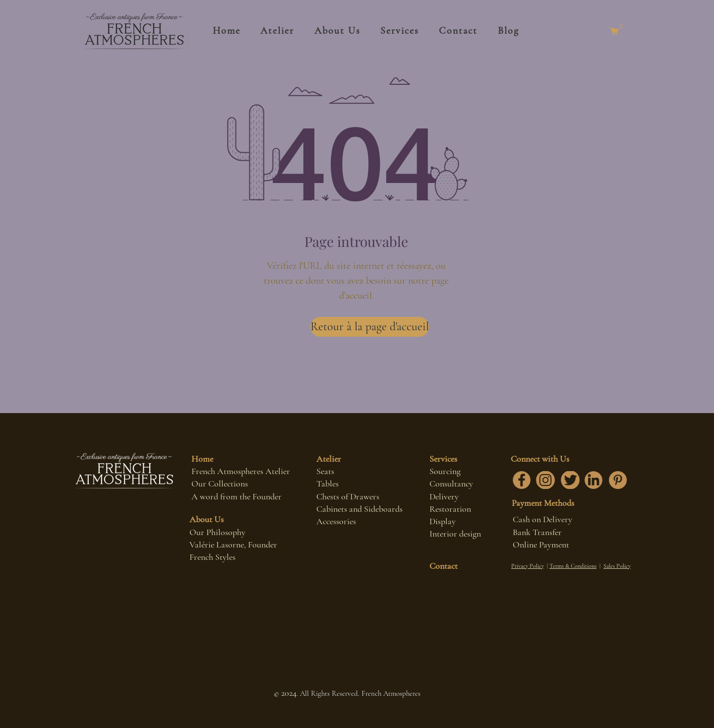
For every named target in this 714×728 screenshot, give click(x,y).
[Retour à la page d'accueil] (370, 327)
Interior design (455, 534)
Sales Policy (617, 566)
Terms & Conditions (573, 566)
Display (443, 521)
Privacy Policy (528, 566)
